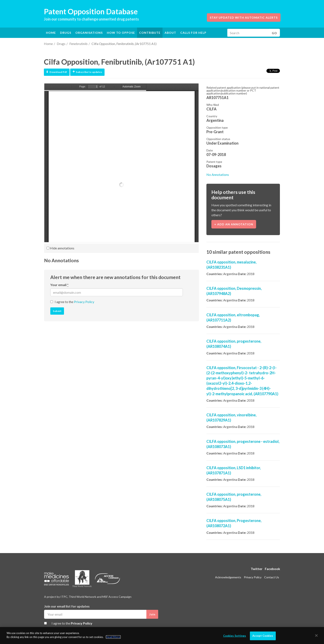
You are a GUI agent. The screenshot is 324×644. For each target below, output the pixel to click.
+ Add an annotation (234, 224)
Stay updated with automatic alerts (244, 18)
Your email (59, 285)
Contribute (150, 33)
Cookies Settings (235, 636)
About (170, 33)
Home (51, 33)
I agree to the (74, 302)
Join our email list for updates (67, 606)
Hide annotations (60, 248)
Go (274, 33)
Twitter (257, 569)
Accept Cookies (263, 636)
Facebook (272, 569)
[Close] (317, 636)
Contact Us (272, 577)
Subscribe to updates (87, 72)
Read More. (113, 637)
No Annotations (218, 175)
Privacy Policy (84, 302)
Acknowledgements (228, 577)
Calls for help (193, 33)
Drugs (61, 44)
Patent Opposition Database (91, 11)
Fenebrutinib (78, 44)
